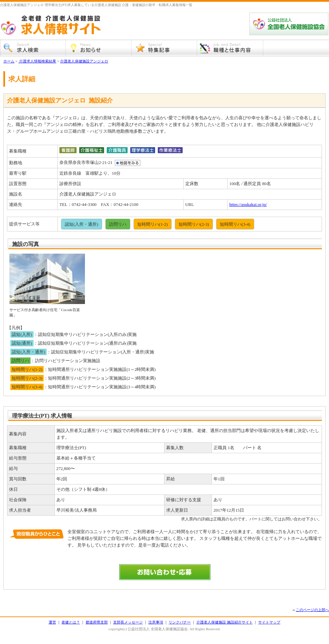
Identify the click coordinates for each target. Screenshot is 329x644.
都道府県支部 (97, 622)
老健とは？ (71, 622)
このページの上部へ (312, 610)
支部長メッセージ (128, 622)
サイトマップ (269, 622)
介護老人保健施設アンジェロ (84, 61)
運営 (52, 622)
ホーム (9, 61)
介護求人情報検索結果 (37, 61)
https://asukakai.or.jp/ (248, 204)
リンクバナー (180, 622)
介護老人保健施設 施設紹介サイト (225, 622)
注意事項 (156, 622)
